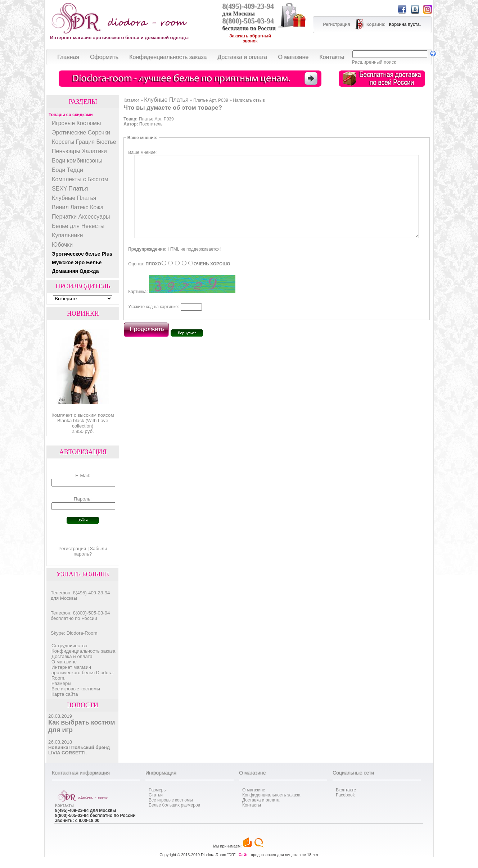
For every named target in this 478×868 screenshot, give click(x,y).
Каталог (131, 100)
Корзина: (376, 24)
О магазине (64, 662)
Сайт (243, 855)
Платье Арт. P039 (211, 100)
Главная (68, 57)
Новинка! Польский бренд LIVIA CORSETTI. (79, 750)
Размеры (61, 683)
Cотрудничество (69, 646)
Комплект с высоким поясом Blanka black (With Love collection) (83, 421)
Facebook (345, 795)
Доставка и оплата (72, 656)
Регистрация (72, 549)
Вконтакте (346, 790)
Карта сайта (65, 694)
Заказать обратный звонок (250, 38)
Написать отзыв (249, 100)
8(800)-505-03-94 (248, 21)
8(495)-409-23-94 (248, 6)
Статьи (156, 795)
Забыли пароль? (90, 551)
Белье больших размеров (174, 805)
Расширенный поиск (374, 62)
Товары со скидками (71, 115)
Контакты (64, 805)
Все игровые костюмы (76, 689)
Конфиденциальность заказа (83, 651)
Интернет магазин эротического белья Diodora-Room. (83, 673)
